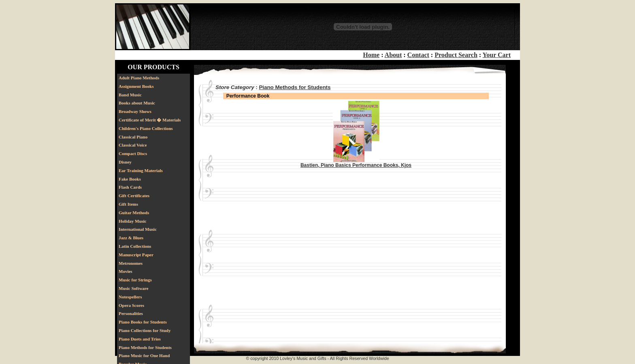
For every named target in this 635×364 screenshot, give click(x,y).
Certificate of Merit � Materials (150, 120)
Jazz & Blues (131, 238)
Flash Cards (130, 187)
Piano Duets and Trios (140, 339)
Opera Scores (131, 305)
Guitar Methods (134, 213)
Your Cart (497, 55)
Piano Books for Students (143, 322)
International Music (138, 229)
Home (371, 55)
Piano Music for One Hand (144, 355)
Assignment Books (136, 86)
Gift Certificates (134, 196)
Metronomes (131, 263)
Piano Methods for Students (145, 347)
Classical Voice (133, 145)
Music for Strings (135, 280)
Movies (126, 271)
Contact (418, 55)
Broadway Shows (135, 111)
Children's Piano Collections (146, 128)
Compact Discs (133, 153)
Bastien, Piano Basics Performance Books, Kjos (356, 165)
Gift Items (128, 204)
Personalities (131, 313)
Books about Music (137, 103)
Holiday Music (133, 221)
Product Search (456, 55)
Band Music (130, 95)
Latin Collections (135, 246)
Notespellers (130, 297)
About (393, 55)
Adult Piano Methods (139, 78)
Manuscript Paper (136, 255)
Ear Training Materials (141, 170)
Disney (125, 162)
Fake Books (130, 179)
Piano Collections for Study (145, 330)
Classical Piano (133, 137)
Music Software (133, 288)
